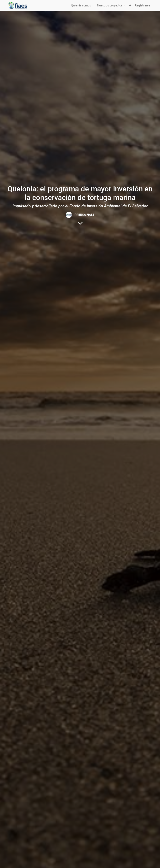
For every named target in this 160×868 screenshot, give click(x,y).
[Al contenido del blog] (80, 223)
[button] (130, 6)
